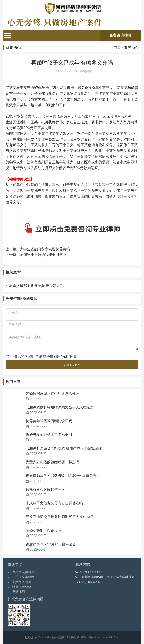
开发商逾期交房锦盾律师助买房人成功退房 (60, 517)
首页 (117, 47)
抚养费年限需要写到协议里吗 (49, 421)
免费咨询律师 (121, 35)
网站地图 (19, 592)
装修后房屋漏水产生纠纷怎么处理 (52, 394)
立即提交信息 (72, 365)
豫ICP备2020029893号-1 (100, 637)
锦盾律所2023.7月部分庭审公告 (51, 544)
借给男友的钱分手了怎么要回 (49, 435)
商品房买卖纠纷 (23, 572)
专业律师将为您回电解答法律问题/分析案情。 (43, 357)
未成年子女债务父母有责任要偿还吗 (54, 503)
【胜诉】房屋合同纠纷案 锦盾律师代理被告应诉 (64, 448)
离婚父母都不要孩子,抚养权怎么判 (36, 286)
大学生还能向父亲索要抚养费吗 (45, 249)
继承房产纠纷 (22, 587)
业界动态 (131, 47)
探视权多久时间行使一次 (45, 490)
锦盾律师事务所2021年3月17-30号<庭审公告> (62, 476)
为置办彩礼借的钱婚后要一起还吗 (52, 462)
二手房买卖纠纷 (23, 577)
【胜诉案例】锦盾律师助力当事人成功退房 (60, 407)
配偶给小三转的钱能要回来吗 (43, 255)
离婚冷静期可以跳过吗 (44, 531)
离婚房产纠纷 (22, 582)
